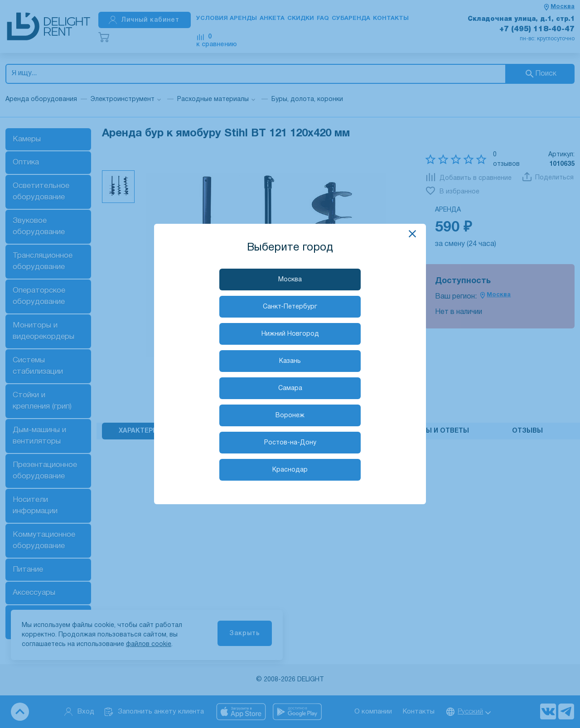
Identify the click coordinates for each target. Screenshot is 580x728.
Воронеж (290, 416)
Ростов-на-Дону (290, 443)
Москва (290, 280)
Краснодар (290, 470)
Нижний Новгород (290, 334)
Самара (290, 388)
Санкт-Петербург (290, 307)
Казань (290, 361)
